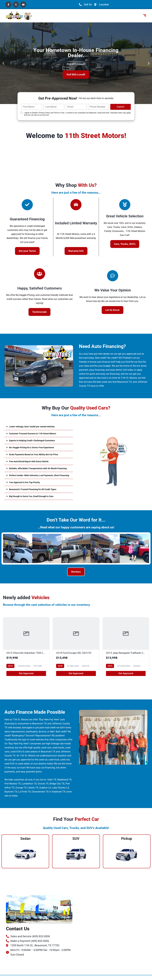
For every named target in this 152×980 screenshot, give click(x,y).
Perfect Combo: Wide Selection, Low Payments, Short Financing (38, 479)
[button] (3, 63)
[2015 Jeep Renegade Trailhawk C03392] (126, 653)
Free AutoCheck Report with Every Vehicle (32, 461)
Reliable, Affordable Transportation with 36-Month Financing (36, 470)
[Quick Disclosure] (21, 113)
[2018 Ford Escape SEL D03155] (76, 653)
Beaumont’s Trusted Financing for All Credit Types (36, 494)
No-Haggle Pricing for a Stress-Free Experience (34, 447)
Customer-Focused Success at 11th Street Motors (36, 433)
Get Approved (26, 678)
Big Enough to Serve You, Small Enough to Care (34, 501)
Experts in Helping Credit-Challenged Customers (35, 440)
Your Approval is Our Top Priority (26, 487)
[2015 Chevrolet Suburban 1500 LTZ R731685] (26, 653)
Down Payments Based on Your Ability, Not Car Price (37, 454)
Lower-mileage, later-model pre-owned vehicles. (35, 426)
